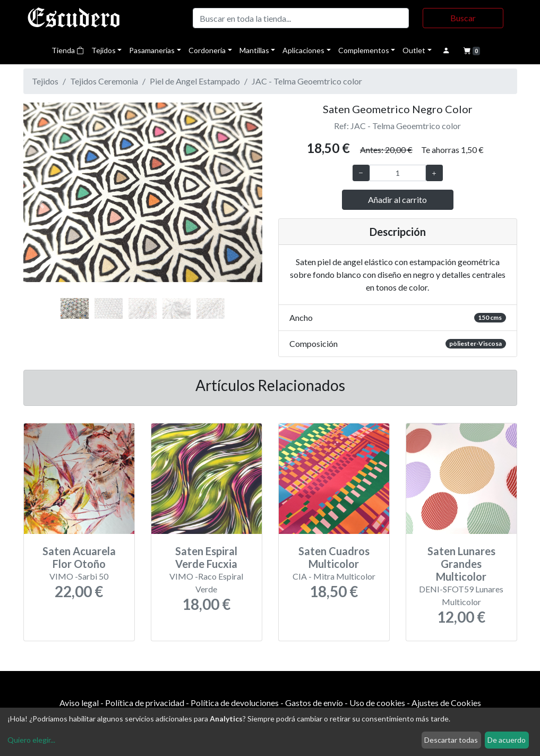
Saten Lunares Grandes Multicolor (461, 564)
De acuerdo (507, 740)
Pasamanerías (152, 50)
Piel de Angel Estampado (195, 81)
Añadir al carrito (397, 199)
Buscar (463, 18)
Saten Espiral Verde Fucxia (206, 557)
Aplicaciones (303, 50)
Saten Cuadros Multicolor (334, 557)
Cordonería (207, 50)
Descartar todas (451, 740)
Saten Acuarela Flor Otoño (79, 557)
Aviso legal (79, 703)
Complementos (364, 50)
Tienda (68, 50)
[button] (41, 204)
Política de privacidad (145, 703)
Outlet (414, 50)
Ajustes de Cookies (446, 703)
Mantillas (254, 50)
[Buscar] (301, 18)
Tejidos (104, 50)
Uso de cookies (377, 703)
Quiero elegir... (31, 740)
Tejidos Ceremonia (104, 81)
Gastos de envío (314, 703)
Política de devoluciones (235, 703)
